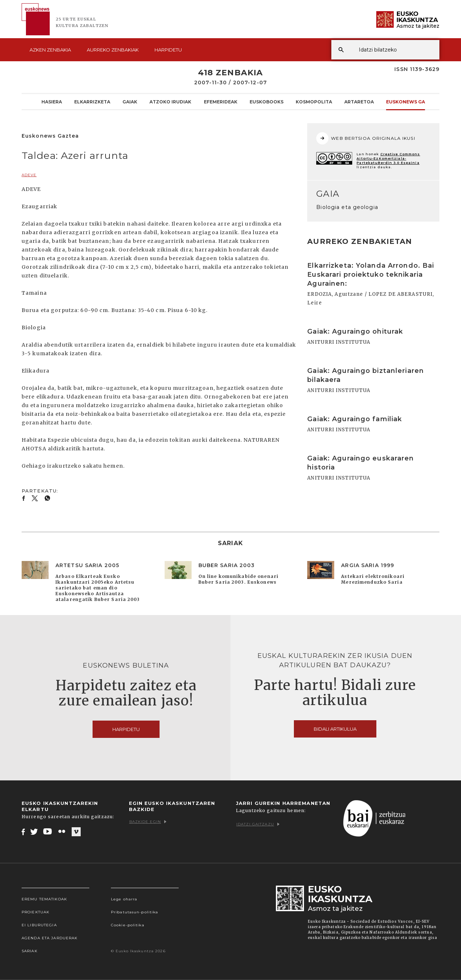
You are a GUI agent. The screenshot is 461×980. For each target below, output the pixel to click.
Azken (50, 50)
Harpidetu (168, 50)
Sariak (30, 951)
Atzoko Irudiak (170, 102)
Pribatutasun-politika (135, 912)
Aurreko (113, 50)
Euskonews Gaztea (412, 102)
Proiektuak (35, 912)
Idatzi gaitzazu (258, 824)
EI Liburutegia (39, 925)
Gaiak (130, 102)
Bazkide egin (148, 822)
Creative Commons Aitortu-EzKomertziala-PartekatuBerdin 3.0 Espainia (388, 158)
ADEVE (29, 175)
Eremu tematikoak (44, 899)
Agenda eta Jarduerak (50, 938)
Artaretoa (359, 102)
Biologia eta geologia (347, 207)
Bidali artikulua (335, 729)
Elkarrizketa (92, 102)
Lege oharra (124, 899)
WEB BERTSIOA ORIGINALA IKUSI (366, 138)
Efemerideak (221, 102)
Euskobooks (267, 102)
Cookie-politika (128, 925)
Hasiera (52, 102)
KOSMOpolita (314, 102)
